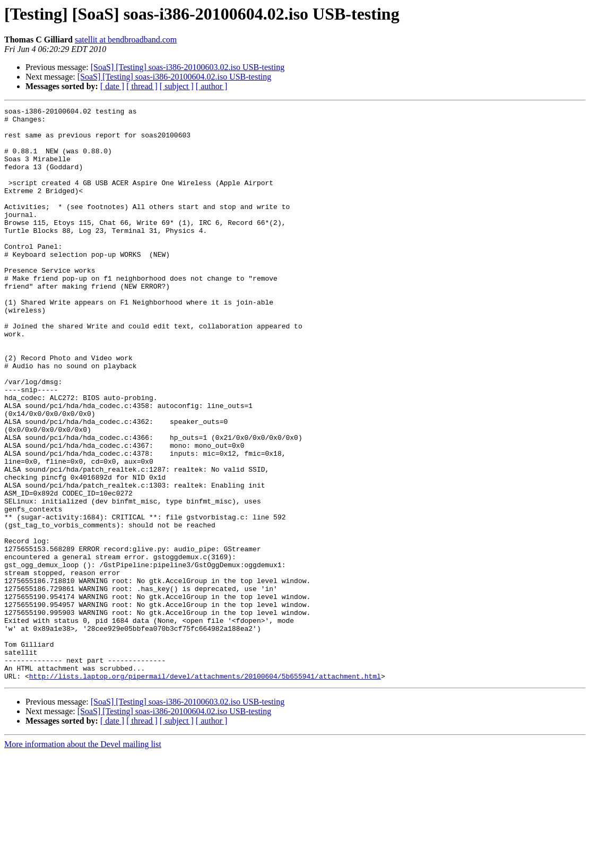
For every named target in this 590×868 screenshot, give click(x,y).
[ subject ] (177, 86)
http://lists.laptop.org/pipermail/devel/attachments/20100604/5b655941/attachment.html (205, 791)
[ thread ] (142, 86)
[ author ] (212, 86)
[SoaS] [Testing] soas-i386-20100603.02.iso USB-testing (188, 67)
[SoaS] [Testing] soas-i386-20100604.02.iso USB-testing (175, 77)
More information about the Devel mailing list (83, 859)
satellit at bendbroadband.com (126, 40)
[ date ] (112, 86)
